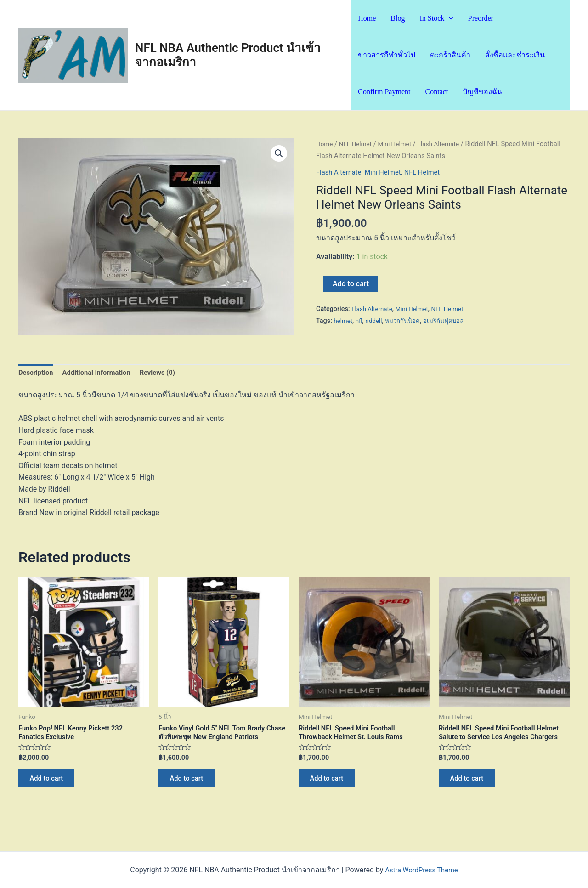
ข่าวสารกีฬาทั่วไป (387, 55)
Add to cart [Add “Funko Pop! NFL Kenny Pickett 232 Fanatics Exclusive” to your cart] (50, 783)
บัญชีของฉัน (482, 92)
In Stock (436, 18)
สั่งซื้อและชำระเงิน (515, 55)
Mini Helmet (400, 144)
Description (37, 374)
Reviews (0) (168, 374)
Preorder (481, 18)
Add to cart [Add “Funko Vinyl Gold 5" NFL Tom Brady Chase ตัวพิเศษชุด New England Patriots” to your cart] (190, 783)
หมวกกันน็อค (408, 321)
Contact (436, 92)
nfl (361, 321)
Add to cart (351, 284)
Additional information (102, 374)
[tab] (37, 374)
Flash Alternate (448, 144)
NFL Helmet (358, 144)
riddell (376, 321)
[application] (449, 18)
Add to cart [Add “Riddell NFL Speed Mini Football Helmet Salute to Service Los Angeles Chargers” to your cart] (471, 783)
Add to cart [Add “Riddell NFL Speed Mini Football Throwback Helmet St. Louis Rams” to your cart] (331, 783)
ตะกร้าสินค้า (450, 55)
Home (367, 18)
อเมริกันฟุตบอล (452, 321)
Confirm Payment (384, 92)
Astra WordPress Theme (421, 870)
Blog (398, 18)
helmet (344, 321)
